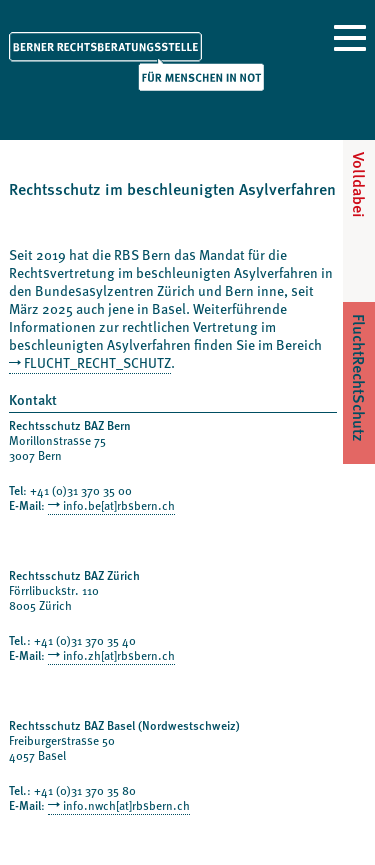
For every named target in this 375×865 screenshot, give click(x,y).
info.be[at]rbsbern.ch (119, 505)
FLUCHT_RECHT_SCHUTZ (97, 362)
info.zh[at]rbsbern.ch (119, 655)
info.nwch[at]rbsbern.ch (126, 805)
